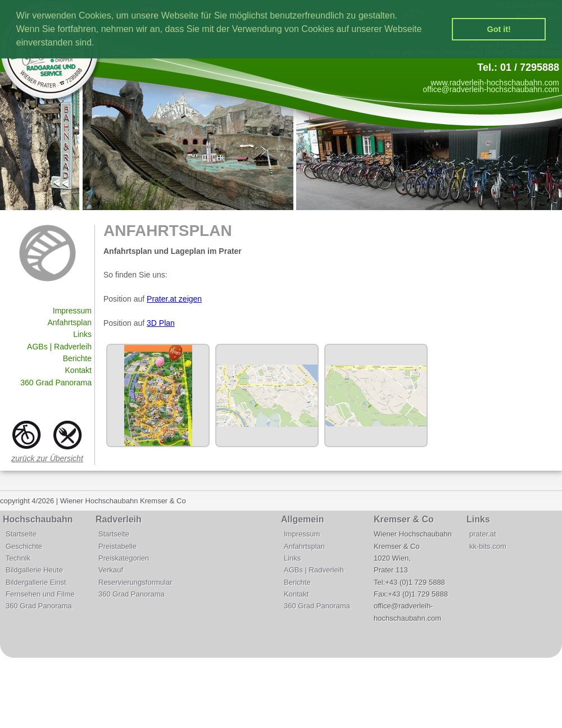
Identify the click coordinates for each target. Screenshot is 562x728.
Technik (18, 558)
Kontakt (78, 370)
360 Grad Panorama (56, 383)
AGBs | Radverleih (59, 347)
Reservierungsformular (135, 582)
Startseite (21, 534)
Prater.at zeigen (174, 299)
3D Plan (161, 323)
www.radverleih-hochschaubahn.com (495, 83)
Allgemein (302, 519)
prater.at (483, 534)
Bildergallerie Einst (36, 582)
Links (82, 334)
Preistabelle (117, 546)
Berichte (77, 358)
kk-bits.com (488, 546)
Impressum (72, 311)
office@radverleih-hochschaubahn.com (491, 89)
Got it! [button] (499, 29)
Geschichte (24, 546)
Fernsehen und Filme (40, 594)
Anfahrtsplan (69, 322)
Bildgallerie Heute (34, 570)
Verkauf (111, 570)
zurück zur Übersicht (47, 458)
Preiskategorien (124, 558)
